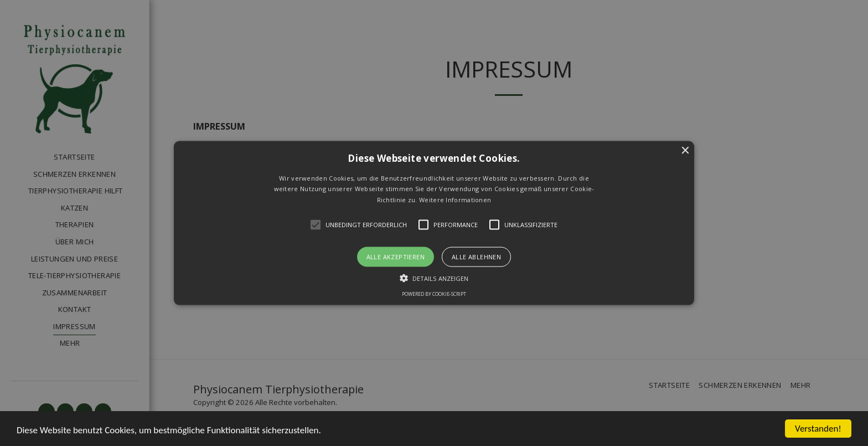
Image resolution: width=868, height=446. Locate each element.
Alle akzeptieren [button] (396, 257)
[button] (434, 223)
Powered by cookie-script (434, 294)
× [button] (684, 150)
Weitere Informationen (455, 200)
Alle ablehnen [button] (476, 257)
